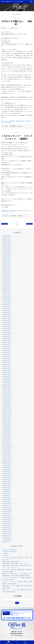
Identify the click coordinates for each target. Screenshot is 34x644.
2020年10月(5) (7, 369)
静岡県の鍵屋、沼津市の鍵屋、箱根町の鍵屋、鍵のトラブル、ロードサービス (17, 211)
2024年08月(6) (7, 276)
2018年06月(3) (7, 425)
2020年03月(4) (7, 383)
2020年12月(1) (7, 365)
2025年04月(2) (7, 260)
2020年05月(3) (7, 379)
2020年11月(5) (7, 367)
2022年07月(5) (7, 326)
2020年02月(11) (7, 385)
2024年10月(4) (7, 272)
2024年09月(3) (7, 274)
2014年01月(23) (7, 530)
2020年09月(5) (7, 371)
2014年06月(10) (7, 520)
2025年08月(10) (7, 252)
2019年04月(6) (7, 405)
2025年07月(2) (7, 254)
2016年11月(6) (7, 461)
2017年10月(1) (7, 439)
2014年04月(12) (7, 524)
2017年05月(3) (7, 449)
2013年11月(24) (7, 534)
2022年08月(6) (7, 324)
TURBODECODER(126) (9, 552)
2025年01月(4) (7, 266)
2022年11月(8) (7, 318)
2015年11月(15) (7, 485)
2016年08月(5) (7, 467)
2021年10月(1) (7, 345)
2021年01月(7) (7, 363)
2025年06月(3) (7, 256)
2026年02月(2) (7, 240)
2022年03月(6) (7, 334)
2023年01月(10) (7, 314)
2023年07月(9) (7, 302)
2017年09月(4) (7, 441)
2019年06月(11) (7, 401)
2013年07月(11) (7, 542)
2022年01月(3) (7, 339)
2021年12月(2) (7, 341)
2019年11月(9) (7, 391)
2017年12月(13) (7, 435)
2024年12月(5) (7, 268)
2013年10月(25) (7, 536)
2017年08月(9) (7, 443)
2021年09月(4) (7, 347)
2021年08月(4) (7, 349)
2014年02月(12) (7, 528)
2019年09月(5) (7, 395)
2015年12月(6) (7, 483)
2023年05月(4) (7, 306)
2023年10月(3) (7, 296)
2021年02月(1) (7, 361)
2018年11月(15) (7, 415)
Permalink (6, 126)
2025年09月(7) (7, 250)
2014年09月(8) (7, 514)
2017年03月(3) (7, 453)
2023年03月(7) (7, 310)
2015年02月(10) (7, 504)
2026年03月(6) (7, 238)
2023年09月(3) (7, 298)
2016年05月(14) (7, 473)
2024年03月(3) (7, 286)
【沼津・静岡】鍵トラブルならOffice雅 (12, 2)
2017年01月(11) (7, 457)
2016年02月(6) (7, 479)
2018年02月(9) (7, 431)
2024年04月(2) (7, 284)
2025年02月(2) (7, 264)
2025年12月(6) (7, 244)
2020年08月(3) (7, 373)
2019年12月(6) (7, 389)
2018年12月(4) (7, 413)
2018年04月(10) (7, 429)
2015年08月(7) (7, 491)
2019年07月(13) (7, 399)
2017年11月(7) (7, 437)
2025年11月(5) (7, 246)
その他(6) (5, 553)
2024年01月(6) (7, 290)
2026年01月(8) (7, 242)
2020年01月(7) (7, 387)
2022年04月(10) (7, 333)
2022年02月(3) (7, 336)
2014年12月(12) (7, 508)
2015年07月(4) (7, 493)
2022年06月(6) (7, 328)
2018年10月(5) (7, 417)
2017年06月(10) (7, 447)
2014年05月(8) (7, 522)
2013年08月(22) (7, 540)
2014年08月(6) (7, 516)
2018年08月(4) (7, 421)
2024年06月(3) (7, 280)
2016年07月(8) (7, 469)
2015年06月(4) (7, 495)
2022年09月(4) (7, 322)
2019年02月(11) (7, 409)
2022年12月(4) (7, 316)
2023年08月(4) (7, 300)
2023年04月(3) (7, 308)
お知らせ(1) (6, 555)
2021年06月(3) (7, 353)
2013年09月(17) (7, 538)
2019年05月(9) (7, 403)
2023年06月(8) (7, 304)
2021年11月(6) (7, 343)
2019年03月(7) (7, 407)
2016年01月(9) (7, 481)
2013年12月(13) (7, 532)
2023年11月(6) (7, 294)
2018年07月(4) (7, 423)
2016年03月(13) (7, 477)
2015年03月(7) (7, 501)
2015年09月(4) (7, 489)
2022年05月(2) (7, 330)
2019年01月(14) (7, 411)
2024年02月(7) (7, 288)
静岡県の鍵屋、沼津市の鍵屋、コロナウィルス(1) (16, 564)
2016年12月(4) (7, 459)
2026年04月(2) (7, 236)
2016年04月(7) (7, 475)
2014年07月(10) (7, 518)
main (17, 224)
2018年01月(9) (7, 433)
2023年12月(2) (7, 292)
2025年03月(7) (7, 262)
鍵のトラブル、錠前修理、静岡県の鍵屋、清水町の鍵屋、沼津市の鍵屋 (16, 122)
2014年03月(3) (7, 526)
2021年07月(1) (7, 351)
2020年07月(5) (7, 375)
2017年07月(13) (7, 445)
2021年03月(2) (7, 359)
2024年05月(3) (7, 282)
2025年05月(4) (7, 258)
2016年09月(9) (7, 465)
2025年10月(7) (7, 248)
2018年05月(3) (7, 427)
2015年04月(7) (7, 500)
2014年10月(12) (7, 512)
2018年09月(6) (7, 419)
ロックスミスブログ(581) (9, 549)
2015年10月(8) (7, 487)
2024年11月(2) (7, 270)
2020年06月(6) (7, 377)
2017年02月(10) (7, 455)
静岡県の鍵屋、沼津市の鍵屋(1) (11, 562)
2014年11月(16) (7, 510)
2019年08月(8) (7, 397)
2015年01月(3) (7, 506)
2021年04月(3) (7, 357)
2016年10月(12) (7, 463)
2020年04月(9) (7, 381)
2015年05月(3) (7, 497)
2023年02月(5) (7, 312)
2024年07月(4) (7, 278)
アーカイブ (17, 233)
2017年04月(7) (7, 451)
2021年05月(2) (7, 355)
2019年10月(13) (7, 393)
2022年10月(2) (7, 320)
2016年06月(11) (7, 471)
